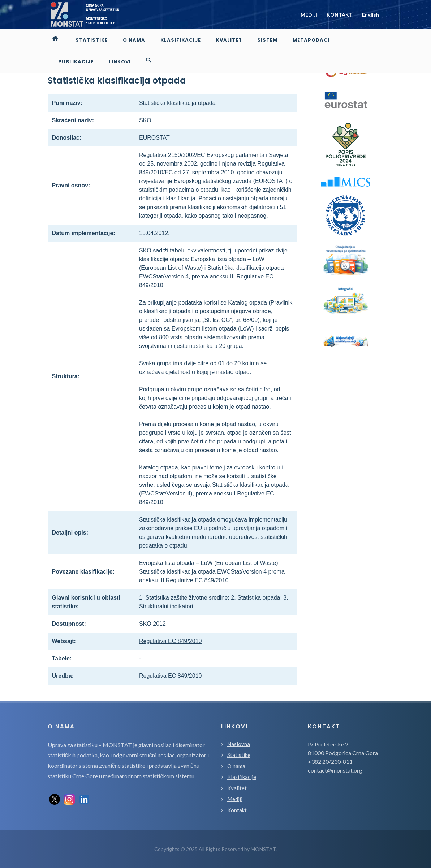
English (370, 15)
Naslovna (239, 744)
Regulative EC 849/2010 (197, 580)
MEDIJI (309, 15)
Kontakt (237, 810)
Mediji (235, 799)
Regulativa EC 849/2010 (170, 641)
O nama (236, 766)
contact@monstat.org (335, 770)
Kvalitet (237, 788)
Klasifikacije (242, 777)
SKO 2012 (152, 624)
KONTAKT (340, 15)
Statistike (239, 755)
